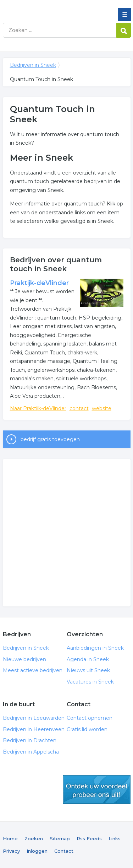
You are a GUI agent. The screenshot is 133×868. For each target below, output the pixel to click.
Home (10, 838)
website (102, 408)
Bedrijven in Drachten (30, 740)
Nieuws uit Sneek (88, 670)
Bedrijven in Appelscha (31, 752)
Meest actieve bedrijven (33, 670)
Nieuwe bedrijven (24, 659)
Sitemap (60, 838)
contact (79, 408)
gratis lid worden (97, 789)
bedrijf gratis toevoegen (50, 439)
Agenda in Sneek (88, 659)
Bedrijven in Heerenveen (34, 729)
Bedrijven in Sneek (54, 8)
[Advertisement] (66, 533)
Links (115, 838)
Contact (64, 851)
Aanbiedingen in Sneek (95, 648)
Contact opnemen (90, 718)
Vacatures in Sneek (90, 682)
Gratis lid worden (87, 729)
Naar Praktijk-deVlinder (38, 408)
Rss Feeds (89, 838)
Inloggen (37, 851)
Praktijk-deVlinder (39, 283)
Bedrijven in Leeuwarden (34, 718)
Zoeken (34, 838)
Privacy (11, 851)
